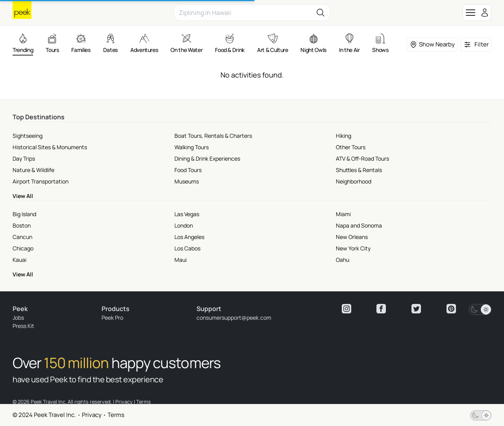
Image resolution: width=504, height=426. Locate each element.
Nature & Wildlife (33, 170)
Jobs (18, 318)
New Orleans (352, 237)
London (184, 225)
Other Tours (351, 147)
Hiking (344, 136)
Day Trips (24, 158)
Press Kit (23, 326)
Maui (181, 260)
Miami (343, 214)
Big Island (24, 214)
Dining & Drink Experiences (207, 158)
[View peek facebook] (381, 309)
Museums (187, 181)
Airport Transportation (41, 181)
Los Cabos (187, 248)
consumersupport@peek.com (234, 318)
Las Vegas (187, 214)
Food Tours (188, 170)
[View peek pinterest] (451, 309)
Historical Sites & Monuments (50, 147)
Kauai (19, 260)
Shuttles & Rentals (359, 170)
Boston (22, 225)
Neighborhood (354, 181)
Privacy (92, 415)
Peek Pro (112, 318)
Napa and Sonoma (359, 225)
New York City (353, 248)
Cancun (22, 237)
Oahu (343, 260)
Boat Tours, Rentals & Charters (213, 136)
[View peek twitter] (416, 309)
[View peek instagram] (346, 309)
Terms (116, 415)
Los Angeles (189, 237)
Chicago (23, 248)
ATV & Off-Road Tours (362, 158)
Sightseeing (28, 136)
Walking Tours (192, 147)
